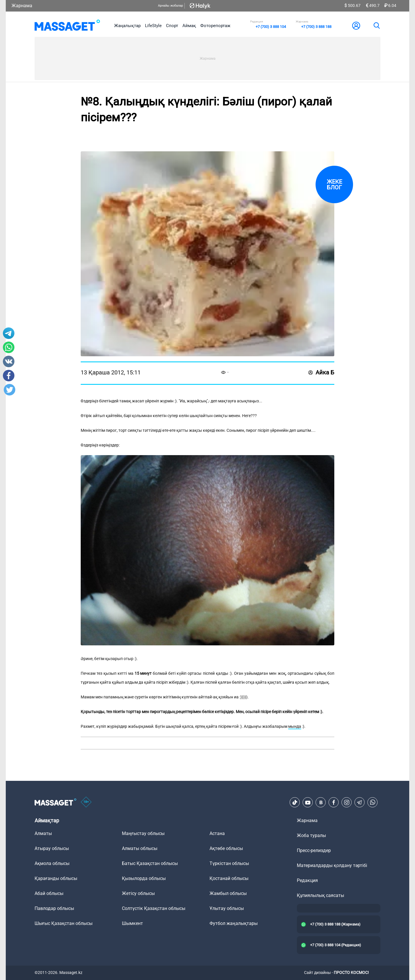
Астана (217, 833)
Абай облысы (49, 893)
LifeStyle (153, 26)
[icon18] (86, 802)
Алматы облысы (140, 848)
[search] (376, 26)
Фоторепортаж (215, 26)
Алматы (43, 833)
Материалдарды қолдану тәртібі (332, 865)
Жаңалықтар (127, 26)
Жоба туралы (311, 835)
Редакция (307, 880)
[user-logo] (356, 26)
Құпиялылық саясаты (320, 895)
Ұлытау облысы (227, 908)
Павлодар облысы (54, 908)
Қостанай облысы (229, 878)
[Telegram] (360, 802)
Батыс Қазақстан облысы (150, 863)
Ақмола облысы (52, 863)
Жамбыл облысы (228, 893)
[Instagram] (347, 802)
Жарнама (22, 6)
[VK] (321, 802)
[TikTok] (295, 802)
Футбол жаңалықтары (234, 923)
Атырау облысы (52, 848)
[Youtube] (308, 802)
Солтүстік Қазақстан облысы (154, 908)
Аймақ (189, 26)
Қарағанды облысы (56, 878)
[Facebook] (334, 802)
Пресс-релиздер (314, 850)
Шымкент (132, 923)
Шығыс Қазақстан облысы (64, 923)
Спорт (172, 26)
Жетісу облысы (138, 893)
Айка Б (321, 372)
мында (295, 726)
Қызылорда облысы (144, 878)
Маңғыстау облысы (143, 833)
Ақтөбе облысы (226, 848)
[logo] (67, 26)
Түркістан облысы (229, 863)
